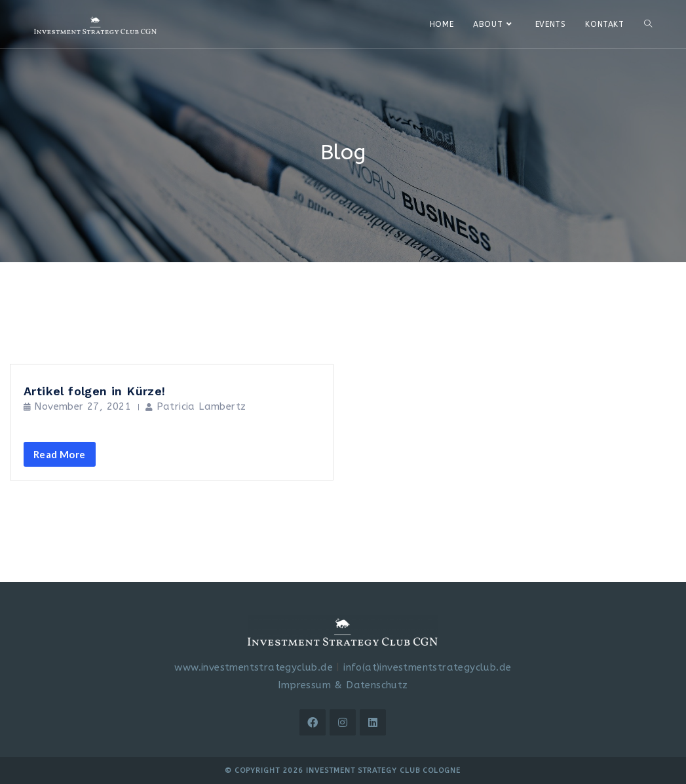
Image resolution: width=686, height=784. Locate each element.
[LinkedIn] (373, 722)
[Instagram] (343, 722)
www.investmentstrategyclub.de (254, 667)
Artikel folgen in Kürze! (95, 391)
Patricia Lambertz (201, 406)
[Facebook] (313, 722)
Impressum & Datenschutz (343, 685)
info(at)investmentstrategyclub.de (427, 667)
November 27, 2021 (83, 406)
